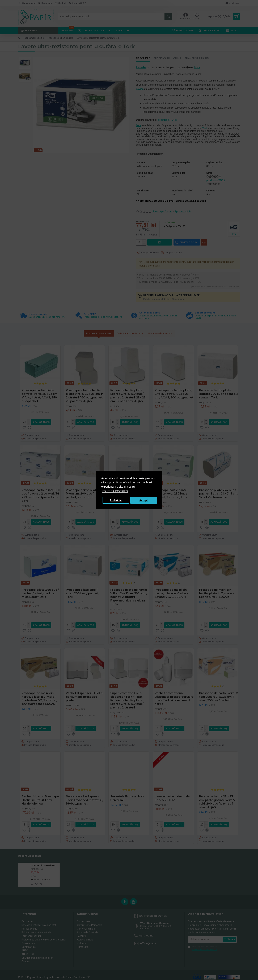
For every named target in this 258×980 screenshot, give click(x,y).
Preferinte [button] (116, 500)
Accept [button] (143, 500)
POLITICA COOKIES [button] (115, 491)
